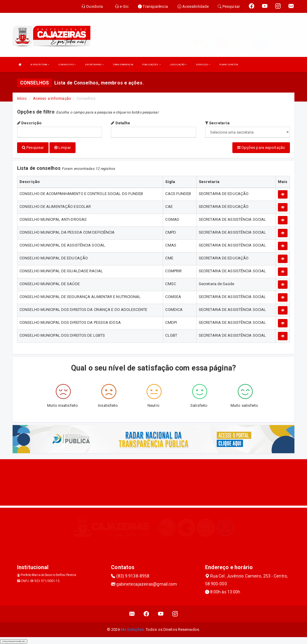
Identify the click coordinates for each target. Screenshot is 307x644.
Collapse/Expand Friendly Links (14, 641)
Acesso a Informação (52, 98)
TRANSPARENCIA (123, 65)
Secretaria (217, 123)
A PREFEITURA (40, 65)
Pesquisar (33, 148)
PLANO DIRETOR (229, 65)
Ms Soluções (132, 629)
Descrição (29, 123)
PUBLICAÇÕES (151, 65)
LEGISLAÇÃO (178, 65)
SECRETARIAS (94, 65)
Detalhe (121, 123)
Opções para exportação (261, 148)
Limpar (63, 148)
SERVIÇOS (203, 65)
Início (22, 98)
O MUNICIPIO (67, 65)
